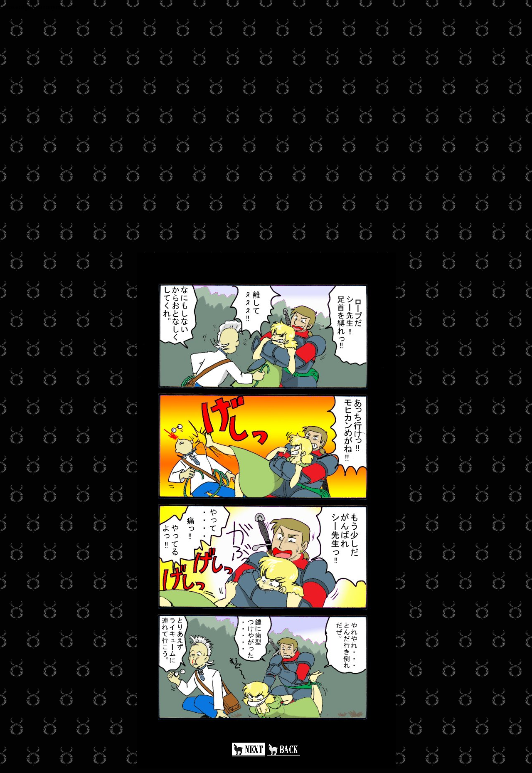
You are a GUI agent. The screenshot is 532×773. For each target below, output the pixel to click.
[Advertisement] (253, 69)
